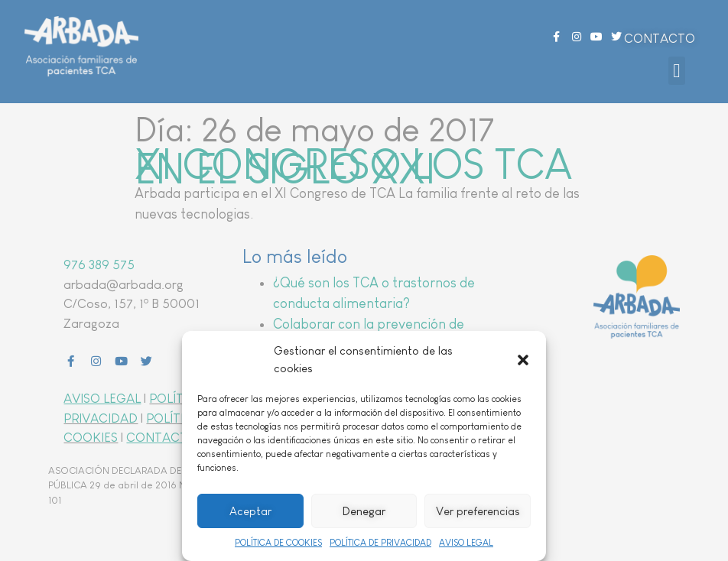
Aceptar (250, 511)
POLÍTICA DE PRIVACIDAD (380, 543)
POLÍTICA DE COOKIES (278, 543)
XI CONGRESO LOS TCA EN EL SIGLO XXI (353, 167)
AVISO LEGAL (466, 543)
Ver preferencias (478, 511)
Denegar (364, 511)
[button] (523, 360)
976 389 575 (99, 265)
